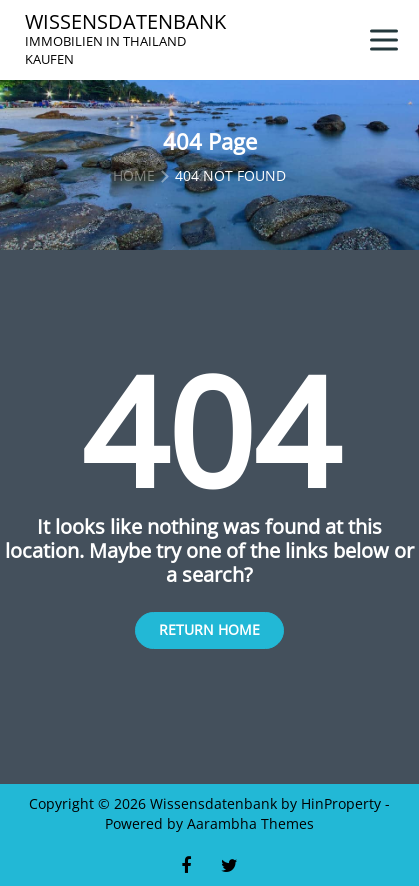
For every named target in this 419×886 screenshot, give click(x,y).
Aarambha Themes (250, 823)
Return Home (209, 629)
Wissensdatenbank (125, 22)
